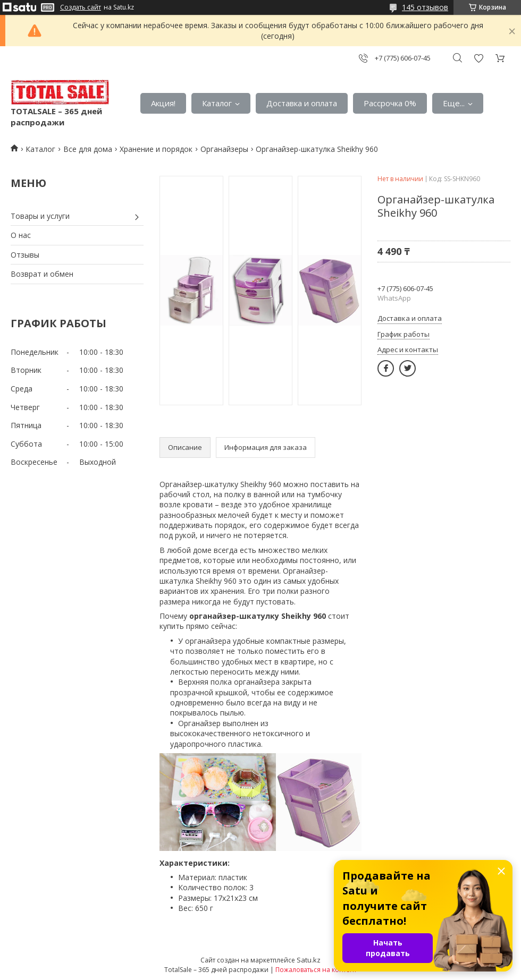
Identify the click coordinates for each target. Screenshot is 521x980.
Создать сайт (81, 7)
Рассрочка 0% (390, 103)
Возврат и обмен (42, 274)
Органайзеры (224, 149)
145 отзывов (425, 7)
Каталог (217, 103)
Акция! (163, 103)
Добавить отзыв (478, 58)
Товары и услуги (40, 216)
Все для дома (88, 149)
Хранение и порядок (156, 149)
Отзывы (25, 255)
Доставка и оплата (302, 103)
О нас (21, 235)
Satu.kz (309, 960)
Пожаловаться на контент (316, 970)
